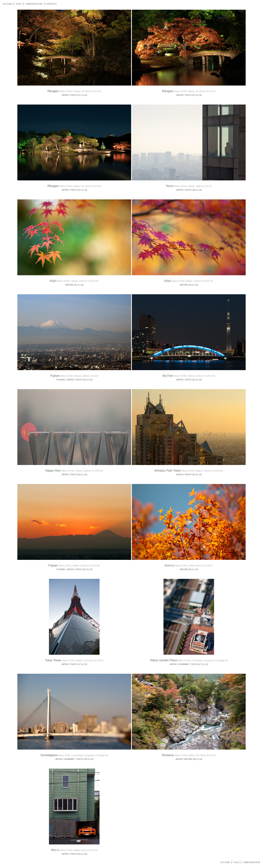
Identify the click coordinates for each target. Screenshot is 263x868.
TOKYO (74, 95)
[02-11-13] (82, 854)
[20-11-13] (193, 569)
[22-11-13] (82, 474)
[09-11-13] (197, 759)
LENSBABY (184, 664)
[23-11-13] (197, 380)
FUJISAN (60, 380)
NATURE (69, 285)
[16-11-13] (89, 759)
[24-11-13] (197, 190)
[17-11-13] (82, 664)
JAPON (65, 95)
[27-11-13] (82, 95)
